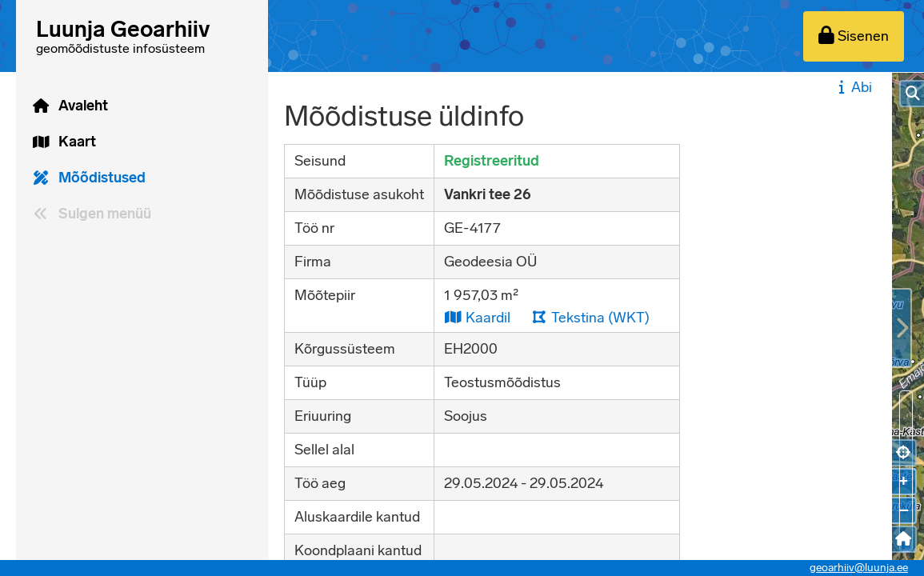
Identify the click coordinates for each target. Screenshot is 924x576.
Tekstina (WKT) (590, 317)
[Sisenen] (854, 36)
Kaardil (477, 317)
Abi (853, 87)
